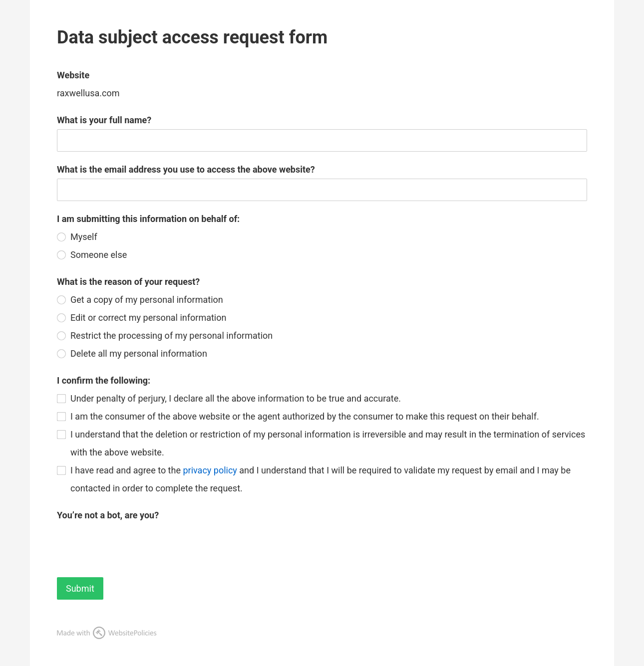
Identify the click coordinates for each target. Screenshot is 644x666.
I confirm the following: (104, 380)
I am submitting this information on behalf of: (148, 219)
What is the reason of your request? (128, 282)
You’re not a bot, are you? (108, 515)
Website (73, 75)
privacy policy (210, 470)
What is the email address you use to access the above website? (186, 169)
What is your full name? (104, 120)
